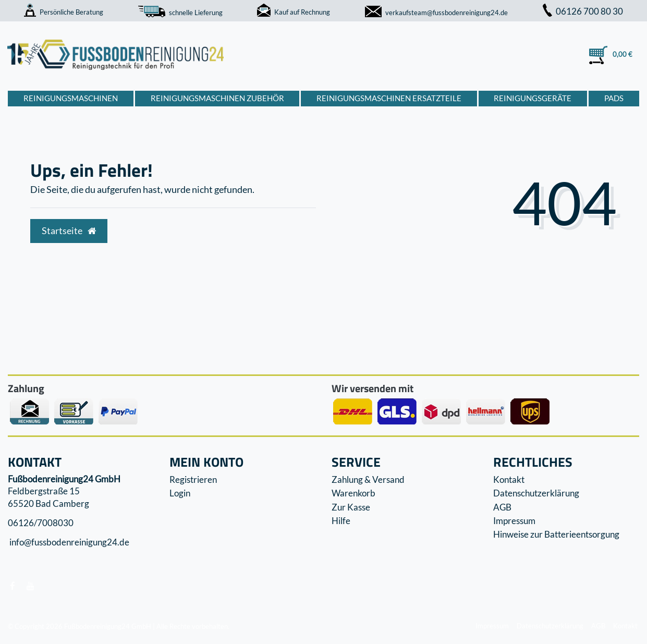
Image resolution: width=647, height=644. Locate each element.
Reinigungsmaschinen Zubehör (217, 98)
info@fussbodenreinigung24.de (69, 543)
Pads (614, 98)
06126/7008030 (41, 523)
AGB (502, 507)
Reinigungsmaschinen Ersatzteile (389, 98)
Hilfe (341, 521)
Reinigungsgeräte (533, 98)
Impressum (514, 521)
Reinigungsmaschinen (71, 98)
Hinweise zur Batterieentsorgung (556, 534)
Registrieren (193, 479)
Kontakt (509, 479)
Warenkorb (353, 493)
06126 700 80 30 (583, 11)
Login (180, 493)
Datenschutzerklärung (536, 493)
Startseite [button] (69, 231)
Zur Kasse (351, 507)
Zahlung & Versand (368, 479)
